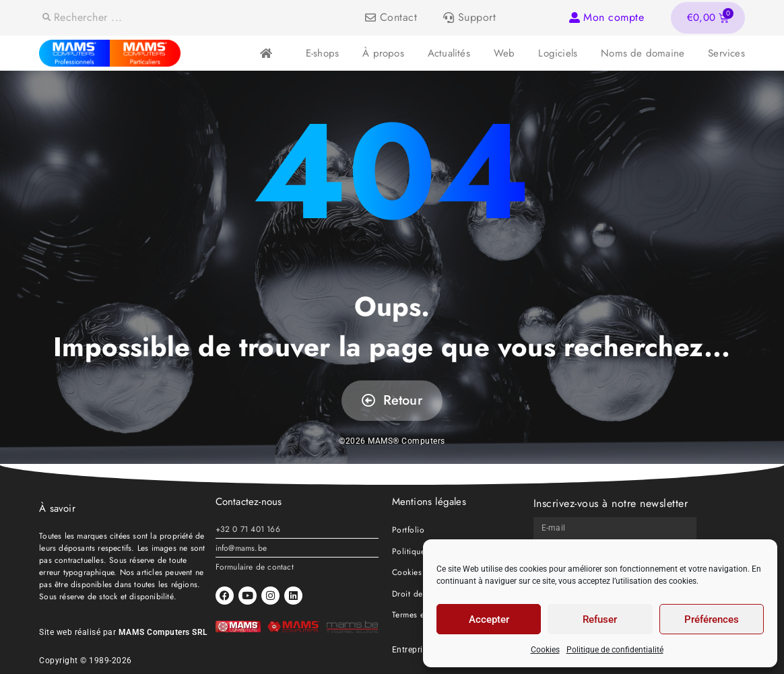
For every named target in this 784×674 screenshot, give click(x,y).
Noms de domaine (643, 53)
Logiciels (558, 53)
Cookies (545, 650)
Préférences (712, 619)
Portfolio (409, 530)
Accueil (265, 54)
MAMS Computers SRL (163, 632)
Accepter (489, 619)
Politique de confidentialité (615, 650)
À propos (383, 53)
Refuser (600, 619)
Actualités (449, 53)
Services (726, 53)
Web (504, 53)
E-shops (322, 53)
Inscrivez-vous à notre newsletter (611, 503)
